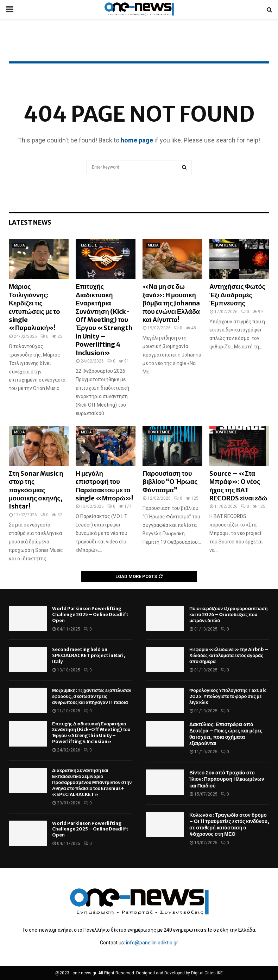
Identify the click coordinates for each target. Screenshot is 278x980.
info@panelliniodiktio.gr (152, 943)
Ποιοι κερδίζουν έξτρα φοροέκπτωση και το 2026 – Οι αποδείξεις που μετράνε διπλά (228, 614)
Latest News (30, 222)
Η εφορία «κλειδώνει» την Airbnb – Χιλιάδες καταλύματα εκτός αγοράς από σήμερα (229, 655)
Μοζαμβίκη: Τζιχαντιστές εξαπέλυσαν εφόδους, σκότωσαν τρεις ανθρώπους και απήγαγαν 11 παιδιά (92, 696)
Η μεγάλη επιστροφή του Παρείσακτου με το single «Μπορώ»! (104, 486)
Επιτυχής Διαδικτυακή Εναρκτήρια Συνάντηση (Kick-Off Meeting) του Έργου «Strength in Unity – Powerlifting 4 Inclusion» (104, 319)
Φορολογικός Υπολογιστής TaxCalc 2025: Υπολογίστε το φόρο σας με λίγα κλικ (228, 696)
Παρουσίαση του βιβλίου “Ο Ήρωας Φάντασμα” (170, 482)
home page (137, 140)
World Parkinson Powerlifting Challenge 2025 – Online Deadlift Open (90, 614)
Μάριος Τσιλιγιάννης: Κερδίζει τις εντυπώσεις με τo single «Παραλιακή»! (34, 307)
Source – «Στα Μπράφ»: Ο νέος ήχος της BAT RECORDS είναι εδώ (238, 486)
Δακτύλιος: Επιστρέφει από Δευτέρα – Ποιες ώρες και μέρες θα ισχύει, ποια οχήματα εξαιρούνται (226, 734)
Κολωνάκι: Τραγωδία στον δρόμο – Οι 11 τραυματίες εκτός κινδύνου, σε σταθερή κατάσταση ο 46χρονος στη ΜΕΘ (229, 825)
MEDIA (19, 245)
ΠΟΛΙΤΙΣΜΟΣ (226, 245)
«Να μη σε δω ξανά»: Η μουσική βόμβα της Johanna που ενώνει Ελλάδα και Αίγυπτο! (171, 303)
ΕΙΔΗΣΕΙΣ (89, 245)
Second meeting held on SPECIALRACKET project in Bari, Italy (89, 655)
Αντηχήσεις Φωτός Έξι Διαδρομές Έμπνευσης (237, 295)
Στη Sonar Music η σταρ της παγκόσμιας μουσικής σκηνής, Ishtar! (36, 490)
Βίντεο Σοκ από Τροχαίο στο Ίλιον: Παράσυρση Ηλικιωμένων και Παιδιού (227, 779)
